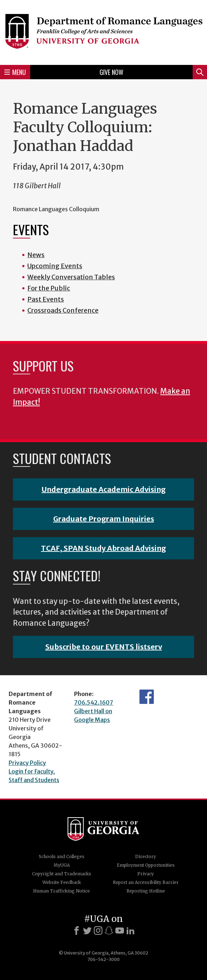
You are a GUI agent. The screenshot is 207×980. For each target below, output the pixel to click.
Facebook (147, 697)
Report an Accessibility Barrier (146, 882)
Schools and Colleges (62, 856)
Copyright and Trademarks (62, 874)
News (36, 255)
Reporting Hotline (146, 891)
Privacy (146, 874)
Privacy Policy (27, 763)
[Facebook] (77, 931)
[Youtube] (120, 931)
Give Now (111, 72)
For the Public (49, 288)
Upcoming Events (55, 266)
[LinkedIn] (130, 931)
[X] (87, 931)
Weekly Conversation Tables (71, 277)
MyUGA (62, 865)
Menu (15, 72)
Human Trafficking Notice (61, 891)
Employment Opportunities (146, 865)
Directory (146, 856)
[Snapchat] (109, 931)
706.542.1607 (94, 702)
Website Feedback (62, 882)
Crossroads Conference (63, 310)
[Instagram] (98, 931)
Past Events (46, 299)
